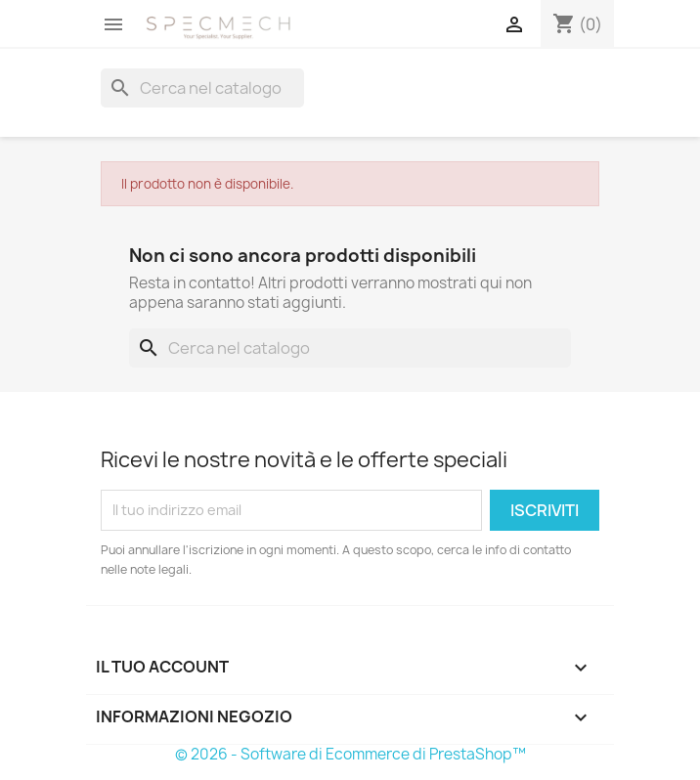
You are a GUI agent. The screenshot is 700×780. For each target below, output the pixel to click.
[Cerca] (202, 88)
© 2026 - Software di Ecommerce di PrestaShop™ (350, 754)
